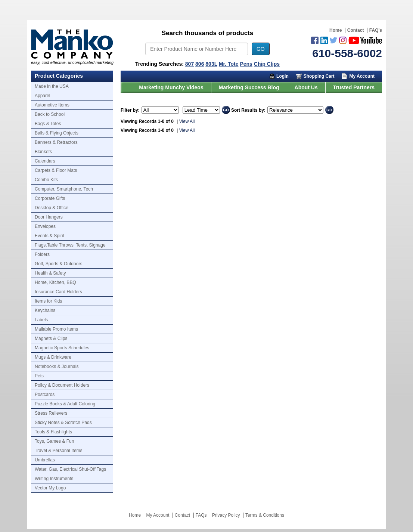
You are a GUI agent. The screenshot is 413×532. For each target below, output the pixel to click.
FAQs (201, 515)
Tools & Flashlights (53, 432)
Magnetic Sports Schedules (62, 348)
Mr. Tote (229, 64)
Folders (42, 254)
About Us (306, 87)
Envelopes (45, 226)
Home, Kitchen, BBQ (55, 282)
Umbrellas (45, 460)
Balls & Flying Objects (57, 133)
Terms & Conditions (265, 515)
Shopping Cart (319, 76)
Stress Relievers (51, 413)
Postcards (45, 395)
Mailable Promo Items (56, 329)
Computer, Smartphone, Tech (64, 189)
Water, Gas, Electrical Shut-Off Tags (70, 469)
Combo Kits (46, 180)
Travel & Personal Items (59, 451)
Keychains (45, 310)
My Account (362, 76)
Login (282, 76)
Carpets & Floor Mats (56, 170)
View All (187, 121)
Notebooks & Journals (57, 366)
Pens (246, 64)
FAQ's (376, 30)
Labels (41, 320)
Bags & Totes (48, 124)
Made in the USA (52, 86)
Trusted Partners (354, 87)
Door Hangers (49, 217)
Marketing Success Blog (249, 87)
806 (200, 64)
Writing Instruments (54, 479)
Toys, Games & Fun (54, 441)
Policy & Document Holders (62, 385)
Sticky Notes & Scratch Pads (63, 423)
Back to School (50, 114)
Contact (356, 30)
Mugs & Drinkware (53, 357)
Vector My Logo (50, 488)
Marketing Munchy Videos (171, 87)
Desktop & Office (52, 208)
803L (211, 64)
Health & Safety (50, 273)
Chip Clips (267, 64)
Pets (39, 376)
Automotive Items (52, 105)
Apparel (42, 96)
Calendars (45, 161)
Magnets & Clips (51, 338)
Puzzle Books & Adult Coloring (65, 404)
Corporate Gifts (50, 198)
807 (190, 64)
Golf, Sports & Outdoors (58, 264)
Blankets (43, 152)
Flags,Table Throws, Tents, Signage (70, 245)
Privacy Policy (226, 515)
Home (336, 30)
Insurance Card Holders (58, 292)
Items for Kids (48, 301)
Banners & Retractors (56, 142)
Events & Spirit (49, 236)
